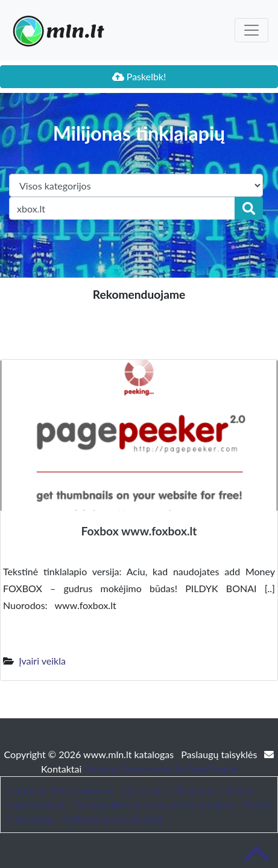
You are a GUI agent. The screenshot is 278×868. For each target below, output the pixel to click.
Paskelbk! (139, 76)
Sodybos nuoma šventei (112, 819)
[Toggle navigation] (251, 30)
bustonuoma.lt (37, 804)
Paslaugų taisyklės (220, 754)
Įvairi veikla (42, 661)
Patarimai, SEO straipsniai (60, 790)
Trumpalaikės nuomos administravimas (156, 804)
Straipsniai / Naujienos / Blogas (188, 790)
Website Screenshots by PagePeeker (160, 769)
